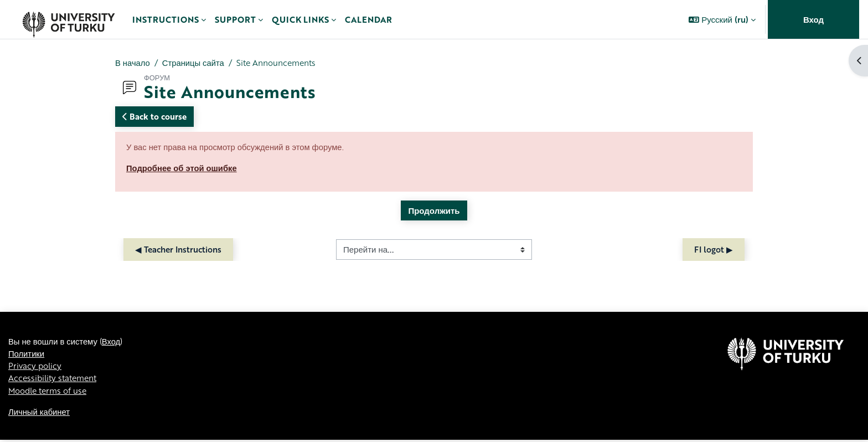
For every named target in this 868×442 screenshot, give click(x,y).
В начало (133, 63)
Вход (813, 19)
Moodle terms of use (49, 392)
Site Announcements (280, 63)
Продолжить (434, 211)
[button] (722, 19)
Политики (27, 354)
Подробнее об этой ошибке (182, 168)
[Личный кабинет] (68, 19)
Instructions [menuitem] (166, 19)
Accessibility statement (55, 379)
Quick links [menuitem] (300, 19)
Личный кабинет (40, 413)
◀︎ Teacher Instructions (178, 250)
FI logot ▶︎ (714, 250)
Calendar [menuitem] (368, 19)
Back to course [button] (154, 117)
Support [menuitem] (235, 19)
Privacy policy (35, 367)
